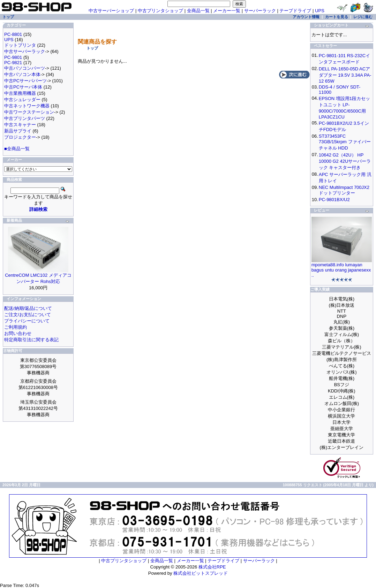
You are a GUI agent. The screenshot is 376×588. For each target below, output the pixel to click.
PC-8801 (13, 34)
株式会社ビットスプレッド (201, 573)
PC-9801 (13, 57)
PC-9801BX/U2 (334, 200)
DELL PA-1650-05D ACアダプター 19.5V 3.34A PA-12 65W (345, 75)
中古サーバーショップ (111, 11)
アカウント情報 (306, 17)
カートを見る (337, 17)
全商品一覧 (198, 11)
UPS (320, 11)
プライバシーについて (27, 321)
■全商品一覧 (17, 149)
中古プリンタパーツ (25, 118)
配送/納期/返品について (28, 308)
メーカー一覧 (227, 11)
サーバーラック (260, 11)
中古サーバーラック (25, 51)
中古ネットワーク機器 (27, 106)
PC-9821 (13, 63)
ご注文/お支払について (28, 315)
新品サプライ (18, 131)
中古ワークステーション (29, 112)
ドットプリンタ (20, 45)
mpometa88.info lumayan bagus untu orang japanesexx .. (341, 270)
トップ (92, 48)
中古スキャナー (20, 125)
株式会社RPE (212, 567)
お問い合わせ (18, 333)
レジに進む (363, 17)
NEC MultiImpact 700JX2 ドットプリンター (344, 190)
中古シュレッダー (22, 100)
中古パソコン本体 (22, 74)
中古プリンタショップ (160, 11)
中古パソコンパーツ (25, 68)
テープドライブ (295, 11)
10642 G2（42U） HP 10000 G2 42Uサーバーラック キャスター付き (345, 161)
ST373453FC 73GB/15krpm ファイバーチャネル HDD (345, 142)
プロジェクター (20, 137)
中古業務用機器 (20, 93)
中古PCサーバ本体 (23, 87)
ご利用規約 (16, 327)
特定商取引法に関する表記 (31, 340)
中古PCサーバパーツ (25, 81)
